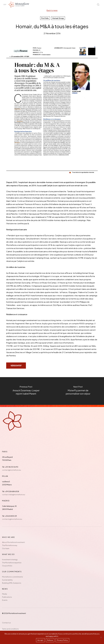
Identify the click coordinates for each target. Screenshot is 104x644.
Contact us (6, 623)
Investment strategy (10, 560)
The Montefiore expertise (12, 563)
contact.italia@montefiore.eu (14, 495)
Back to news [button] (52, 10)
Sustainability (7, 580)
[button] (5, 5)
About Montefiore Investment (13, 542)
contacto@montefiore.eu (12, 519)
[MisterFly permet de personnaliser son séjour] (78, 391)
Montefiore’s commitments (13, 577)
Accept (40, 640)
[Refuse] (101, 637)
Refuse (50, 640)
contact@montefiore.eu (12, 470)
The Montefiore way (10, 545)
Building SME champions (12, 583)
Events (5, 600)
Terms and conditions (10, 629)
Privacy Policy (62, 640)
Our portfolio (7, 566)
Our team (6, 548)
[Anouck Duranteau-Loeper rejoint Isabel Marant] (26, 391)
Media (5, 594)
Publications (7, 597)
